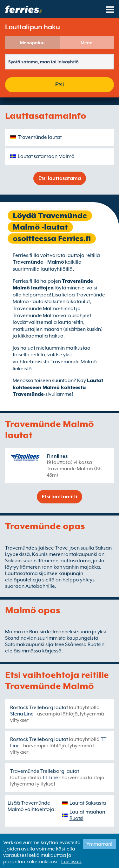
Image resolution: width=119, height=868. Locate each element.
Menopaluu (32, 43)
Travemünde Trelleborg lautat (45, 771)
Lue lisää (71, 862)
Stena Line (22, 714)
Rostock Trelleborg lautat (39, 708)
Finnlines (57, 456)
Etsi (60, 85)
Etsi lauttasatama (60, 178)
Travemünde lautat (40, 137)
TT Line (50, 778)
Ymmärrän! (99, 844)
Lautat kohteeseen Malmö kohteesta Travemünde (58, 387)
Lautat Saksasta (88, 803)
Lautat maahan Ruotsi (87, 815)
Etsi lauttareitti (60, 497)
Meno (87, 43)
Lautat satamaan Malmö (46, 156)
